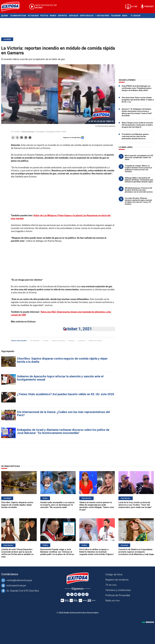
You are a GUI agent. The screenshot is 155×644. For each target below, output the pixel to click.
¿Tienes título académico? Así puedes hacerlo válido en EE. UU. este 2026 (66, 394)
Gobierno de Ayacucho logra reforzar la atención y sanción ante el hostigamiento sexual (60, 378)
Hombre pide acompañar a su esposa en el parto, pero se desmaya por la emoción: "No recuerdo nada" (57, 505)
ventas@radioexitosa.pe (19, 580)
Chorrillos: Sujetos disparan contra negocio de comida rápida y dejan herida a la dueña (62, 360)
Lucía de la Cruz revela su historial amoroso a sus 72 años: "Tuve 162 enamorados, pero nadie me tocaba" (135, 505)
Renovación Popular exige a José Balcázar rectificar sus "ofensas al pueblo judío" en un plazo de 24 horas (57, 552)
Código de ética (114, 574)
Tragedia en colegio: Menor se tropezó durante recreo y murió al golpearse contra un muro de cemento (138, 169)
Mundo (53, 16)
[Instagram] (79, 594)
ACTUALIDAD (35, 341)
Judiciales (74, 16)
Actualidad (33, 16)
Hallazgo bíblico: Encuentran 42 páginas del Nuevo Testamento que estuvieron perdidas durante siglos (139, 180)
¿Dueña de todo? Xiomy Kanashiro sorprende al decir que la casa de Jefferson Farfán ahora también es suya (17, 553)
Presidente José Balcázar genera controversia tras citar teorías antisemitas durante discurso (135, 136)
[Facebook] (68, 594)
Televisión (116, 16)
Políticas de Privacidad (118, 595)
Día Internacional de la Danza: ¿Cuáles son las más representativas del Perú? (63, 414)
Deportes (62, 16)
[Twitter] (72, 594)
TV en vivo (111, 585)
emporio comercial (58, 341)
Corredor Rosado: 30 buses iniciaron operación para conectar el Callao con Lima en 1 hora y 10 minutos (138, 201)
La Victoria (81, 341)
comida (46, 341)
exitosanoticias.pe (16, 585)
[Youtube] (76, 594)
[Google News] (83, 594)
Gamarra (71, 341)
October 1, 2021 (77, 329)
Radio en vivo (113, 601)
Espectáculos (87, 16)
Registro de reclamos (117, 580)
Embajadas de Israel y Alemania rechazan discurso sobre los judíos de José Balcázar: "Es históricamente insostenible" (63, 431)
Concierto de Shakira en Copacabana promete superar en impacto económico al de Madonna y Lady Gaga (136, 552)
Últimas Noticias (18, 16)
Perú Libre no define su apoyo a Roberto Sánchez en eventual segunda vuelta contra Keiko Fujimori (96, 552)
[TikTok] (87, 594)
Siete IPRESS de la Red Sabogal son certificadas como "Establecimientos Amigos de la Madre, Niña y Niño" (137, 88)
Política (44, 16)
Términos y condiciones (118, 590)
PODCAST (149, 6)
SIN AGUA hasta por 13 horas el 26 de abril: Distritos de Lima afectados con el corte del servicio (139, 190)
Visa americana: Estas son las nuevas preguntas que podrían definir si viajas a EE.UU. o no (138, 100)
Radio (125, 16)
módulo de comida (95, 341)
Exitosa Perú (103, 16)
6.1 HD (134, 6)
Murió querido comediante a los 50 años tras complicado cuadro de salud (139, 157)
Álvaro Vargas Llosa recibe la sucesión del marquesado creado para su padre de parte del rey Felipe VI (137, 125)
